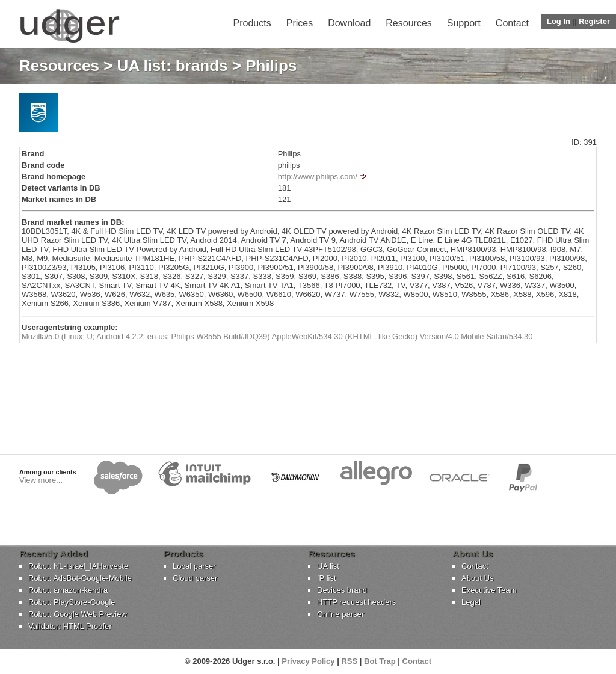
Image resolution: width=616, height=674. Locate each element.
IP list (327, 578)
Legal (471, 602)
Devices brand (342, 590)
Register (594, 21)
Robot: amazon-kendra (68, 590)
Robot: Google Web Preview (78, 614)
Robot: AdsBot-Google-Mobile (80, 578)
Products (252, 23)
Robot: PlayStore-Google (72, 602)
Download (349, 23)
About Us (477, 578)
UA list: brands (173, 66)
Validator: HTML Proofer (70, 626)
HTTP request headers (356, 602)
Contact (512, 23)
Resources (408, 23)
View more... (41, 480)
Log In (559, 21)
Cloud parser (195, 578)
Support (464, 23)
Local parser (194, 566)
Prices (300, 23)
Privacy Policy (308, 661)
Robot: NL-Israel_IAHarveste (78, 566)
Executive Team (489, 590)
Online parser (340, 614)
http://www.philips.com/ (318, 176)
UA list (328, 566)
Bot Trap (380, 661)
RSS (349, 661)
